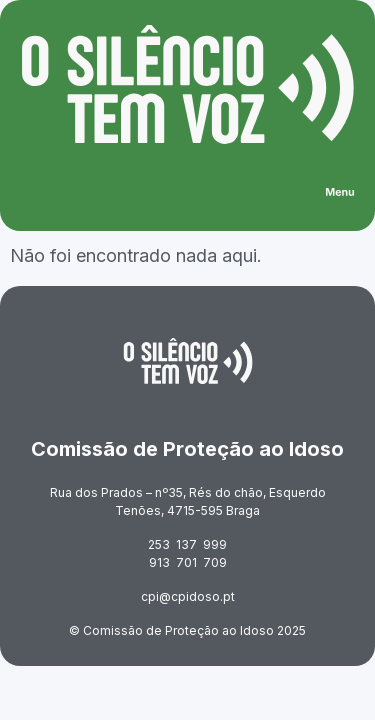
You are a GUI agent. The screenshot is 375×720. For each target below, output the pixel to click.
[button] (340, 194)
